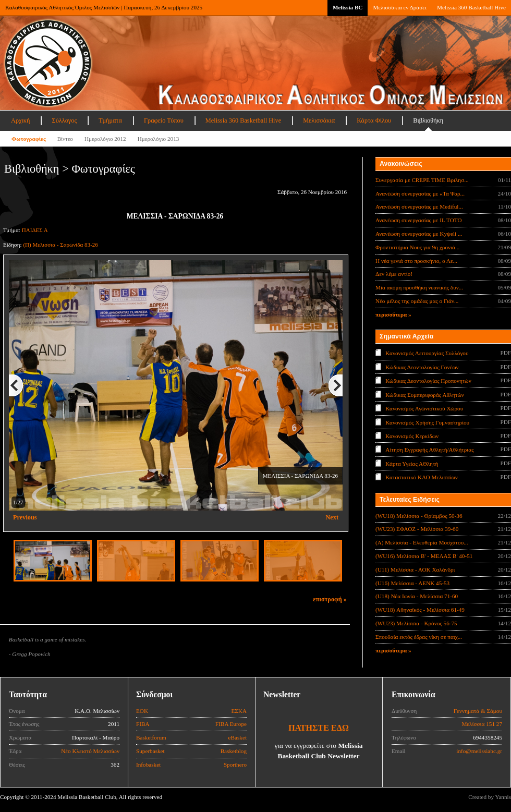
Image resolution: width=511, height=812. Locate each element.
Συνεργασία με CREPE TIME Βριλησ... (422, 180)
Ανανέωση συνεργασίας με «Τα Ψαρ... (420, 193)
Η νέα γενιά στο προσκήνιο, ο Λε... (416, 261)
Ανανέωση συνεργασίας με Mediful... (419, 207)
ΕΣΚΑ (239, 711)
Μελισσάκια (319, 120)
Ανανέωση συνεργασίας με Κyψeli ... (419, 234)
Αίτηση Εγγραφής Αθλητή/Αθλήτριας (429, 450)
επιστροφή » (330, 599)
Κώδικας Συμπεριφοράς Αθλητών (425, 394)
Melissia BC (348, 7)
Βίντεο (65, 139)
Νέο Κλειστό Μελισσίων (90, 751)
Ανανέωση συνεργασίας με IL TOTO (418, 220)
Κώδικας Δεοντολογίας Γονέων (422, 367)
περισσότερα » (393, 314)
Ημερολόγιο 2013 (159, 139)
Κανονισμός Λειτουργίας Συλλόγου (427, 353)
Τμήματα (110, 120)
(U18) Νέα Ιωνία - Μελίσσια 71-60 (417, 596)
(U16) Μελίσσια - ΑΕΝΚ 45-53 (412, 583)
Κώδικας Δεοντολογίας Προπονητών (428, 381)
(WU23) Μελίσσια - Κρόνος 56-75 (416, 623)
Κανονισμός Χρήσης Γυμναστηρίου (427, 422)
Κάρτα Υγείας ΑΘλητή (412, 464)
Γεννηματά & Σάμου (478, 711)
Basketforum (151, 737)
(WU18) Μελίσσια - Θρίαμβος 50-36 (419, 516)
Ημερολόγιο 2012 (105, 139)
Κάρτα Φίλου (374, 120)
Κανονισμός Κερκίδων (412, 436)
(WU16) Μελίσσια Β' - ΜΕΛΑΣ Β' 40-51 (424, 556)
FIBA (143, 724)
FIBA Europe (231, 724)
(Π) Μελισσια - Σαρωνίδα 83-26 (60, 245)
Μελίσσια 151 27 (482, 724)
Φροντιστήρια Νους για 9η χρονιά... (417, 247)
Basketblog (234, 751)
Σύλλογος (64, 120)
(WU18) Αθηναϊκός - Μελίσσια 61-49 (420, 610)
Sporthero (235, 765)
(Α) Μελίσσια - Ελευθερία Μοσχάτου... (422, 542)
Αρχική (20, 120)
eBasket (238, 737)
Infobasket (148, 765)
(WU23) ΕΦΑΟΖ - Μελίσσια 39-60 (417, 529)
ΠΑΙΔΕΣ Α (35, 230)
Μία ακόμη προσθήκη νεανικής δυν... (419, 287)
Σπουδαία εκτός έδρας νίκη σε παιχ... (419, 637)
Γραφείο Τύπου (164, 120)
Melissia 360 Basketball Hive (471, 7)
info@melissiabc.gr (479, 751)
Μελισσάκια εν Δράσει (399, 7)
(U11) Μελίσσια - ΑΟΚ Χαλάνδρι (415, 569)
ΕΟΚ (142, 711)
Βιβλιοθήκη (428, 120)
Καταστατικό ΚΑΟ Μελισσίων (422, 477)
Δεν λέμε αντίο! (394, 274)
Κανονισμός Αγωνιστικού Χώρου (424, 408)
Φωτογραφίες (29, 139)
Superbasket (150, 751)
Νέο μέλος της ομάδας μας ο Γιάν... (417, 301)
